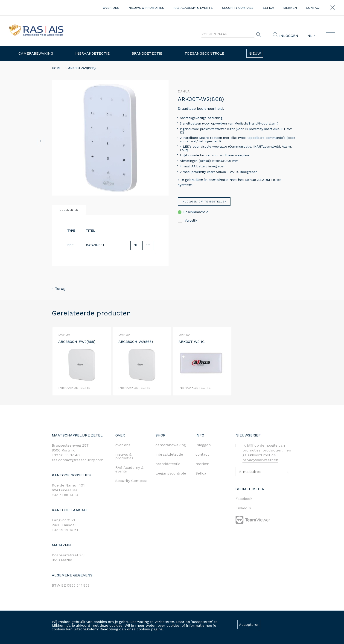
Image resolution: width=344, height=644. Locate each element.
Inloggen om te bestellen (204, 202)
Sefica (268, 8)
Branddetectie (147, 53)
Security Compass (238, 8)
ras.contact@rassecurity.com (78, 460)
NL (311, 36)
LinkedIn (243, 508)
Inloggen (289, 36)
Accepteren (249, 625)
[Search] (228, 34)
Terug (59, 289)
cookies (143, 629)
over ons (111, 8)
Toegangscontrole (204, 53)
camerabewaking (171, 445)
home (57, 68)
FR (148, 245)
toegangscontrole (171, 473)
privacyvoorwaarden (260, 460)
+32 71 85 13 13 (65, 495)
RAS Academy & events (193, 8)
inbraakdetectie (169, 454)
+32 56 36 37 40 (66, 455)
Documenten (69, 210)
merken (290, 8)
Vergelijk (187, 220)
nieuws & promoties (146, 8)
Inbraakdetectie (92, 53)
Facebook (244, 499)
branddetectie (168, 464)
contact (314, 8)
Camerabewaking (36, 53)
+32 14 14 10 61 (65, 530)
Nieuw (255, 53)
